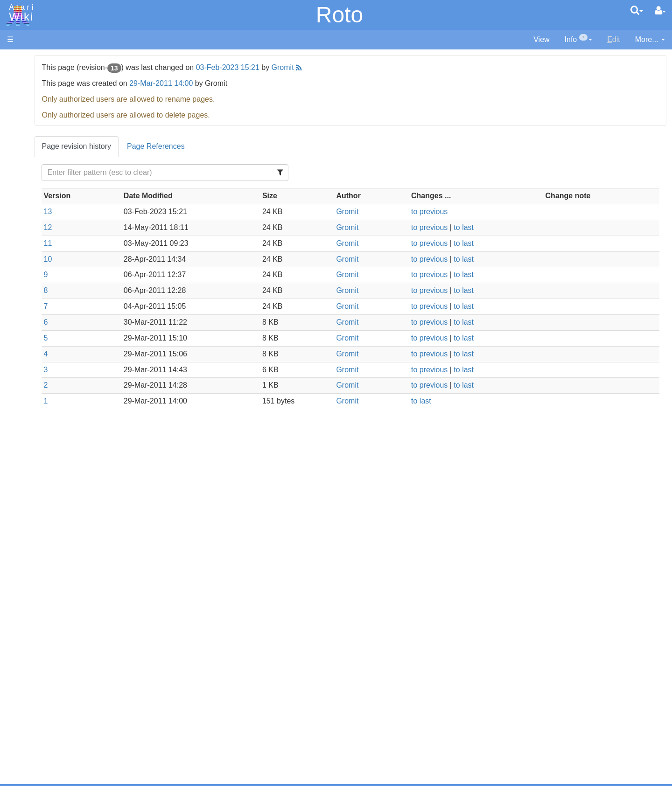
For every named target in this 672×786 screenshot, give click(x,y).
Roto (339, 15)
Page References (273, 146)
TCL (33, 378)
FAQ (14, 186)
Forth (34, 271)
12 (165, 227)
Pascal (37, 335)
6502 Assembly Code (61, 447)
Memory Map (29, 123)
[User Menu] (660, 11)
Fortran (38, 282)
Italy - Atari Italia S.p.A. (63, 640)
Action (36, 228)
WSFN (37, 388)
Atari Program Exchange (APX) (59, 513)
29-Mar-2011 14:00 (278, 83)
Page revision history (193, 146)
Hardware (23, 76)
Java (34, 292)
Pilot (33, 346)
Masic (35, 324)
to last (511, 227)
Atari (20, 13)
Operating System (56, 425)
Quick (35, 367)
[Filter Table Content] (259, 173)
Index (16, 202)
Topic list (21, 139)
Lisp (32, 303)
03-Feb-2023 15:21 (344, 67)
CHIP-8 (38, 399)
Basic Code (45, 457)
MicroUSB (24, 155)
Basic (35, 250)
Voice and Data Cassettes (50, 497)
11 (165, 243)
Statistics (22, 709)
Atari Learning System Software (59, 528)
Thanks (19, 687)
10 (165, 259)
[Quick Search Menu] (637, 10)
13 (165, 212)
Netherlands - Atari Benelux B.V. (79, 650)
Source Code (47, 436)
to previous (477, 212)
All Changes (27, 170)
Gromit (399, 67)
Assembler (43, 239)
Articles (19, 60)
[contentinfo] (579, 40)
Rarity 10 (22, 698)
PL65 (34, 356)
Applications (27, 108)
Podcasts (22, 571)
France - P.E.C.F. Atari (62, 608)
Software (22, 92)
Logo (34, 314)
